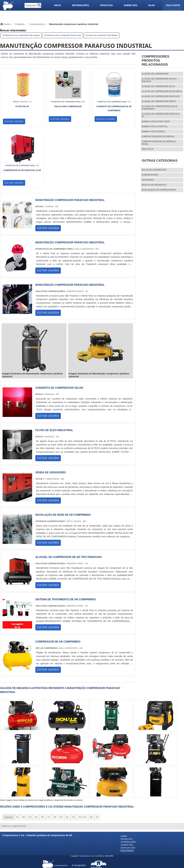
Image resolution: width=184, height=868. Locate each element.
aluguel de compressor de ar (158, 86)
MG (24, 756)
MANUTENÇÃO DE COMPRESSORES (159, 190)
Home (124, 775)
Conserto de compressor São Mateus (102, 35)
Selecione (8, 756)
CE (74, 756)
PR (43, 756)
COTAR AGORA (14, 121)
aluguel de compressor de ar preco (162, 91)
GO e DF (82, 756)
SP (36, 756)
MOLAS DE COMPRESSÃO (154, 170)
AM (91, 756)
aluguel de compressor (155, 74)
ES (30, 756)
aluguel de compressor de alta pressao (159, 80)
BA (67, 756)
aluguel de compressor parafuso (161, 96)
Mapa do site (128, 786)
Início (58, 5)
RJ (18, 756)
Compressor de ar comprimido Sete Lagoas (21, 35)
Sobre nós (131, 5)
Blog (152, 5)
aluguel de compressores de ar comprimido (160, 108)
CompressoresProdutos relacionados (156, 60)
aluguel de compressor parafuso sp (161, 115)
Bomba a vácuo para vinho (156, 122)
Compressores (150, 175)
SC (49, 756)
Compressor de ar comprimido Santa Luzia (63, 35)
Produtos (106, 5)
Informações (80, 5)
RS (55, 756)
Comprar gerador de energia (158, 137)
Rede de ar (148, 149)
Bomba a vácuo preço (153, 132)
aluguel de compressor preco (159, 101)
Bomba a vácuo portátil (155, 127)
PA (97, 756)
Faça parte (173, 5)
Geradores (148, 180)
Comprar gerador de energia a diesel (159, 143)
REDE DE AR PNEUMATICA (154, 185)
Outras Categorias (160, 161)
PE (61, 756)
